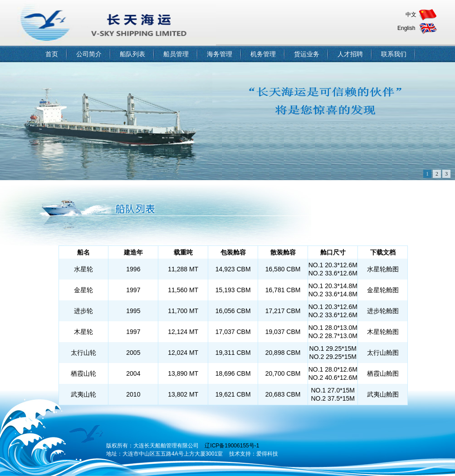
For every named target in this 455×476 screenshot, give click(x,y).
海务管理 (220, 54)
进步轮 (83, 311)
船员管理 (176, 54)
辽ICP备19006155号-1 (232, 446)
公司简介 (89, 54)
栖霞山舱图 (383, 373)
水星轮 (83, 269)
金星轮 (83, 290)
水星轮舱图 (383, 269)
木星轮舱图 (383, 332)
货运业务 (307, 54)
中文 (411, 15)
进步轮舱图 (383, 311)
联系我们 (394, 54)
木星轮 (83, 332)
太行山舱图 (383, 353)
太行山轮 (83, 353)
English (406, 28)
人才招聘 (350, 54)
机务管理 (263, 54)
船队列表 (132, 54)
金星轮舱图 (383, 290)
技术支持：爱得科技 (254, 454)
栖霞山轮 (83, 373)
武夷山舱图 (383, 394)
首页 (52, 54)
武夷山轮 (83, 394)
